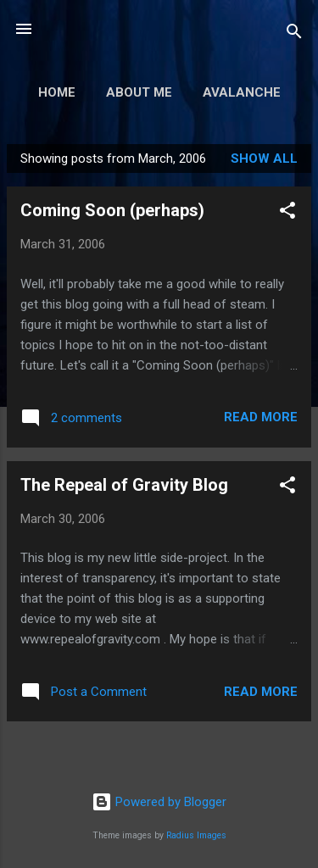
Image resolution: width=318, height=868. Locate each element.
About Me (139, 92)
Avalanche (242, 92)
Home (57, 92)
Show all (264, 159)
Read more (261, 417)
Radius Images (196, 835)
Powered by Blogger (159, 802)
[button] (287, 213)
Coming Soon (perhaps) (112, 210)
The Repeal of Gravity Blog (124, 485)
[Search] (294, 34)
